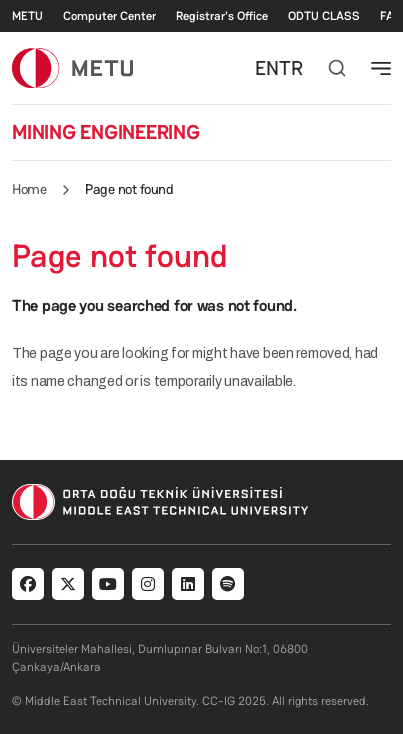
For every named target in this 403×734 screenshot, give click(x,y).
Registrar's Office (222, 16)
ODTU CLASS (324, 16)
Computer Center (109, 16)
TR (291, 68)
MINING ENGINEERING (106, 132)
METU (27, 16)
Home (29, 189)
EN (267, 68)
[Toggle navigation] (381, 68)
